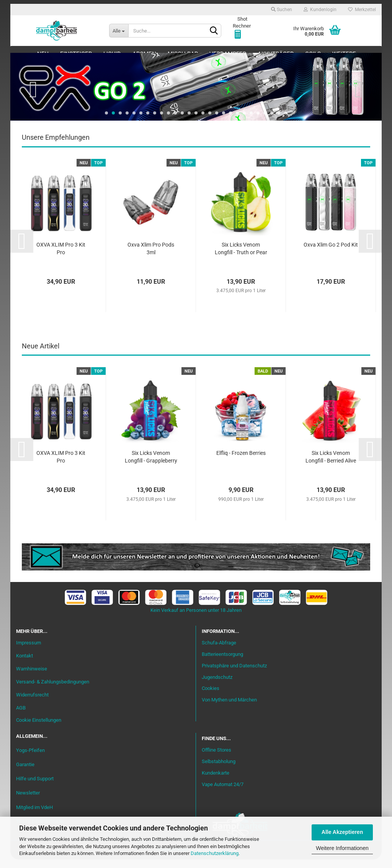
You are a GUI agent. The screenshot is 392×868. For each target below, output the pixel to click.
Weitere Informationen (342, 848)
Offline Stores (216, 758)
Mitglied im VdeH (34, 816)
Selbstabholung (219, 770)
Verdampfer (228, 54)
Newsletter (28, 802)
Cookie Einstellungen (39, 728)
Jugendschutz (217, 686)
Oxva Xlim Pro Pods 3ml (151, 257)
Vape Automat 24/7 (223, 793)
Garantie (25, 773)
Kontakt (24, 664)
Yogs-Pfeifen (30, 759)
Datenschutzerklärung (215, 853)
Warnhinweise (32, 677)
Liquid (112, 54)
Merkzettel (362, 10)
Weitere (344, 54)
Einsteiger (76, 54)
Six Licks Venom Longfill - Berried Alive (331, 465)
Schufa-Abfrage (219, 651)
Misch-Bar (183, 54)
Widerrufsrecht (32, 703)
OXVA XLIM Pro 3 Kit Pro (61, 257)
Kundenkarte (216, 781)
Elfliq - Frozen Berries (241, 461)
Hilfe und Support (35, 787)
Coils (313, 54)
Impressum (29, 651)
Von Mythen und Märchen (229, 708)
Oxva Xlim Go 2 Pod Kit (331, 253)
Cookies (211, 697)
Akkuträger (276, 54)
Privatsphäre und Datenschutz (234, 674)
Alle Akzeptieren (342, 832)
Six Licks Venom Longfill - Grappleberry (151, 465)
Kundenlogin (320, 10)
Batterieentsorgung (222, 663)
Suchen (282, 10)
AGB (21, 716)
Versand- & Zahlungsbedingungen (53, 690)
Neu (43, 54)
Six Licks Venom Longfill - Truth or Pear (241, 257)
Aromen (144, 54)
